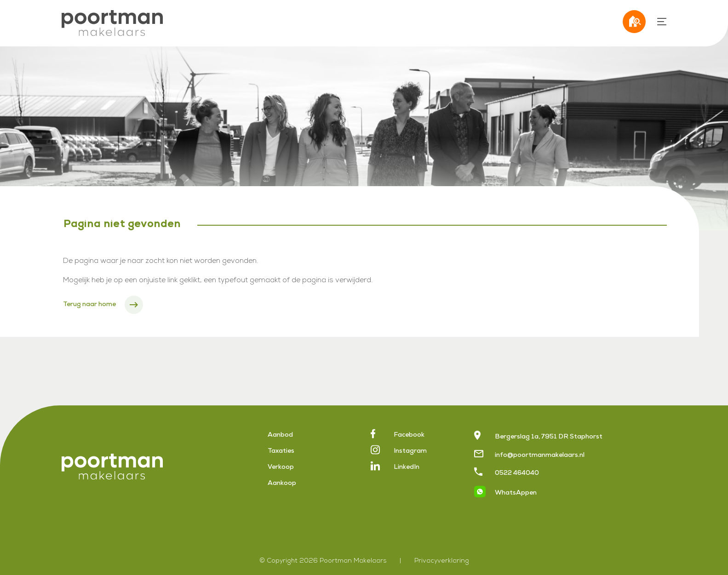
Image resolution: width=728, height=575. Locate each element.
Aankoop (282, 484)
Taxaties (281, 451)
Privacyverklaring (442, 561)
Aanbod (280, 435)
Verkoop (281, 467)
